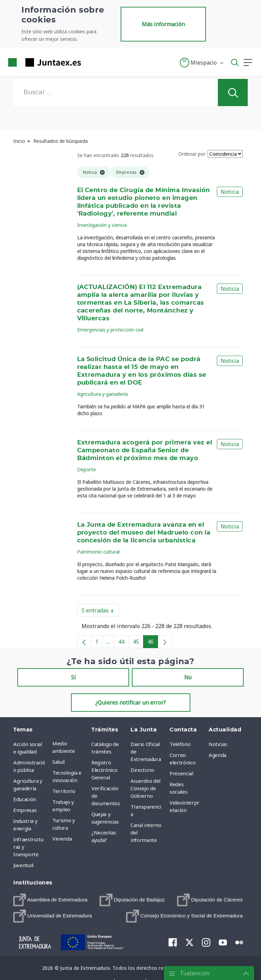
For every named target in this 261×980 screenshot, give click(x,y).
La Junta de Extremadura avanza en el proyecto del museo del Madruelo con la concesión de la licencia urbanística (144, 533)
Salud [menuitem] (58, 762)
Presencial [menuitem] (181, 773)
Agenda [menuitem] (217, 755)
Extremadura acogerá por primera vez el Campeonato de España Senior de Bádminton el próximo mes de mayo (145, 451)
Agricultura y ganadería (102, 394)
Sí (73, 677)
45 (138, 643)
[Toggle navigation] (90, 62)
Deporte (86, 469)
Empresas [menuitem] (25, 810)
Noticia (230, 192)
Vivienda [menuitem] (62, 839)
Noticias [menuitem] (218, 744)
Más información (163, 24)
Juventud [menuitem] (23, 865)
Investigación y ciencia (102, 225)
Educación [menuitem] (25, 799)
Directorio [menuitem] (142, 770)
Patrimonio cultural (98, 552)
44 (124, 643)
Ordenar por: (192, 154)
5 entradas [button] (100, 612)
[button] (202, 63)
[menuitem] (50, 900)
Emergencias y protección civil (110, 330)
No (188, 677)
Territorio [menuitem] (64, 791)
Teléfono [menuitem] (180, 744)
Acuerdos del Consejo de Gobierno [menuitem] (145, 788)
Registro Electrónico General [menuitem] (104, 770)
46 (153, 643)
